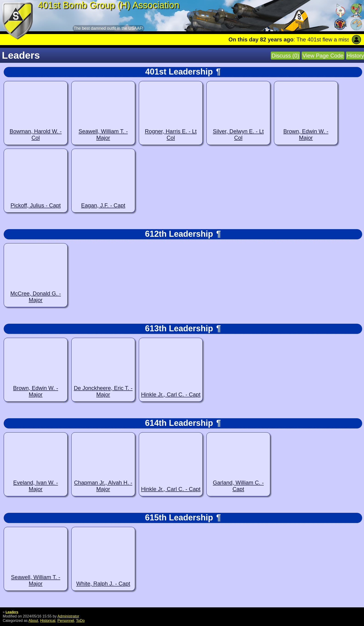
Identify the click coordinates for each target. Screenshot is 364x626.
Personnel (66, 620)
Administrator (68, 616)
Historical (48, 620)
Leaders (12, 612)
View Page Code (323, 56)
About (33, 620)
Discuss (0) (285, 56)
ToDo (80, 620)
